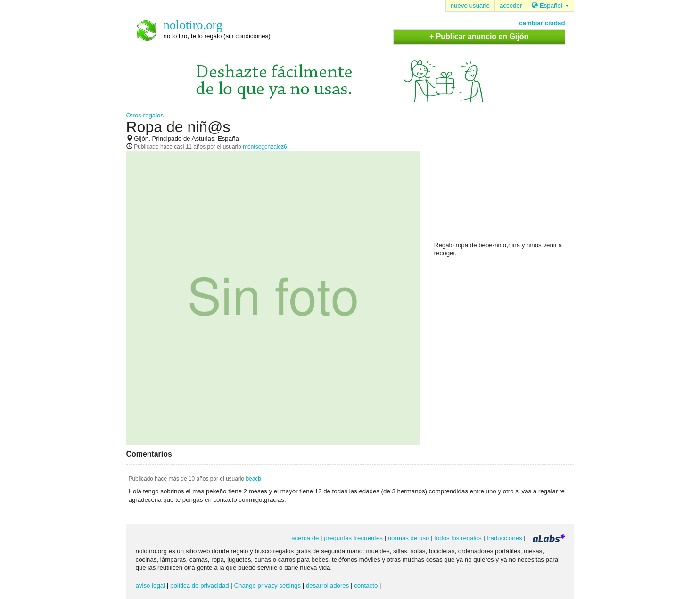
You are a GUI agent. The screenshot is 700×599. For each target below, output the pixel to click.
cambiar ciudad (542, 23)
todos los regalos (458, 538)
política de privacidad (200, 586)
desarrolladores (327, 586)
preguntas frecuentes (353, 538)
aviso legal (151, 586)
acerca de (305, 538)
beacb (253, 479)
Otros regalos (145, 115)
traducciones (504, 538)
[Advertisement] (505, 180)
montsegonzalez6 (265, 147)
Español (550, 5)
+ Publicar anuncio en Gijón (479, 37)
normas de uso (409, 538)
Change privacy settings (267, 586)
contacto (366, 586)
